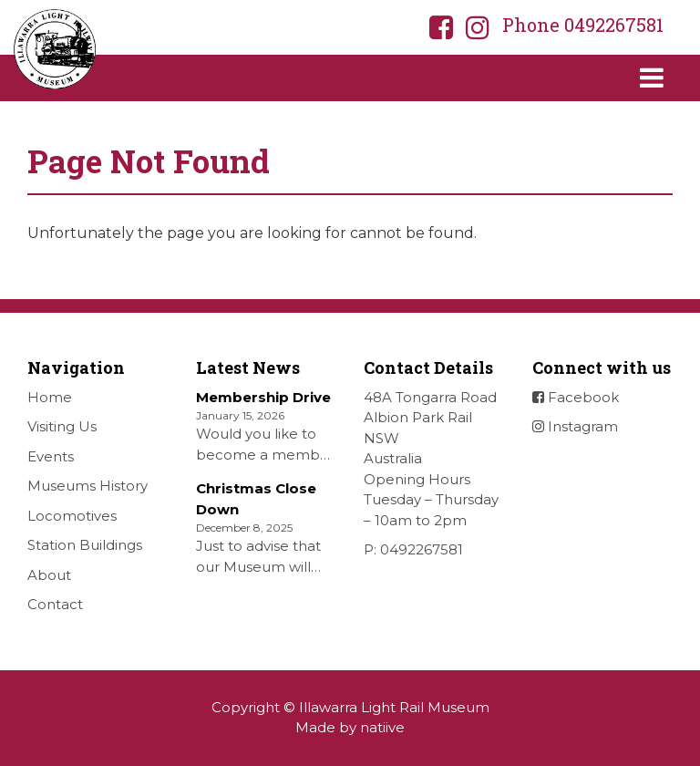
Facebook (576, 397)
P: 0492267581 (413, 549)
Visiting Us (62, 426)
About (49, 575)
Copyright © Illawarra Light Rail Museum (350, 707)
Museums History (87, 486)
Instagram (575, 426)
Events (51, 456)
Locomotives (72, 516)
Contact (55, 604)
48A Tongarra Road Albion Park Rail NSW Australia (430, 428)
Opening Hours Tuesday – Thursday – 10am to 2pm (431, 500)
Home (50, 397)
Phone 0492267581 (583, 25)
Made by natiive (350, 727)
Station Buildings (85, 545)
